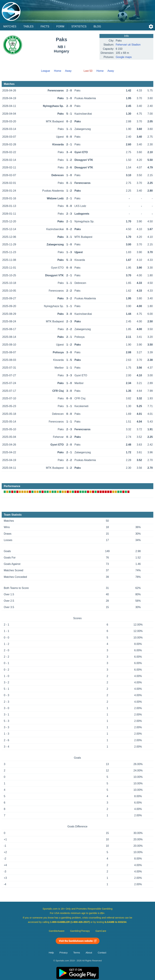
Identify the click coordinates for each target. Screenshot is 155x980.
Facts (45, 26)
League (46, 71)
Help (51, 953)
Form (60, 26)
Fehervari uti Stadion (128, 45)
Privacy (63, 953)
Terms (77, 953)
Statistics (79, 26)
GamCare (101, 931)
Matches (10, 26)
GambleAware (57, 931)
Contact (102, 953)
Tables (28, 26)
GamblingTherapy (80, 931)
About (89, 953)
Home (58, 71)
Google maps (124, 57)
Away (68, 71)
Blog (97, 26)
